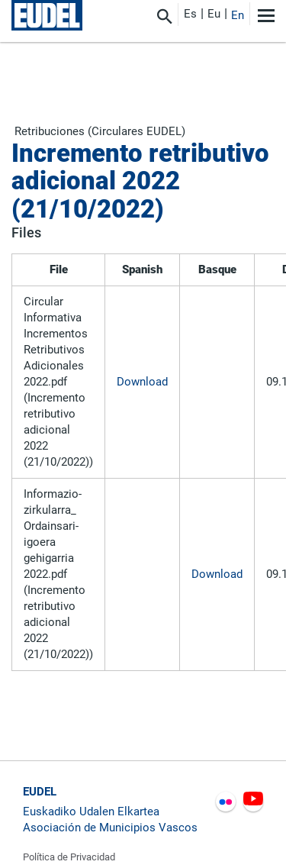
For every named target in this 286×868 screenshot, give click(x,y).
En (238, 15)
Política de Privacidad (69, 857)
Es (190, 14)
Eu (214, 14)
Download (142, 382)
